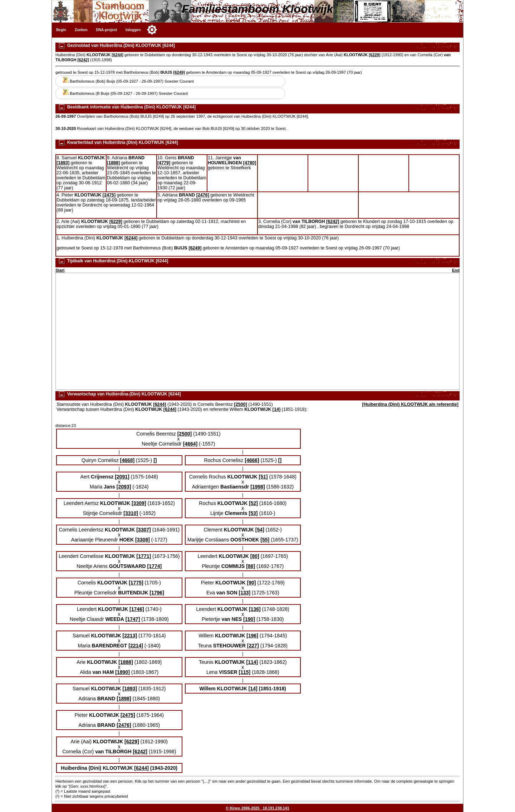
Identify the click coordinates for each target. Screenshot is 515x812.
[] (155, 460)
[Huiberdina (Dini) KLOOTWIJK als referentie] (410, 404)
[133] (244, 593)
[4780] (250, 163)
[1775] (136, 583)
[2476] (203, 195)
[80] (255, 556)
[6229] (374, 55)
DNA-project (106, 30)
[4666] (252, 460)
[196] (252, 636)
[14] (276, 409)
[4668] (127, 460)
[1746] (137, 609)
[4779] (164, 163)
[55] (265, 540)
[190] (249, 619)
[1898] (113, 163)
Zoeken (81, 30)
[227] (253, 646)
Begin (61, 30)
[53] (253, 513)
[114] (252, 662)
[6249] (179, 72)
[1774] (155, 566)
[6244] (117, 55)
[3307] (144, 530)
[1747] (133, 619)
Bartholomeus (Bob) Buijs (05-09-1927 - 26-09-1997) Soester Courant (128, 81)
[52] (253, 503)
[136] (255, 609)
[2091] (122, 477)
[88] (251, 566)
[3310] (131, 513)
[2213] (130, 636)
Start (60, 270)
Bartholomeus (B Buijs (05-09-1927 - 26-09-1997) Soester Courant (125, 93)
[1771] (144, 556)
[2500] (241, 404)
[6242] (83, 60)
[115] (244, 672)
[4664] (190, 444)
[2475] (109, 195)
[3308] (143, 540)
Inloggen (133, 30)
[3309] (139, 503)
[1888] (126, 662)
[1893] (63, 163)
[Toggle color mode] (152, 30)
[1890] (122, 672)
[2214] (136, 646)
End (456, 270)
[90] (251, 583)
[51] (263, 477)
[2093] (124, 487)
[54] (260, 530)
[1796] (157, 593)
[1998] (258, 487)
